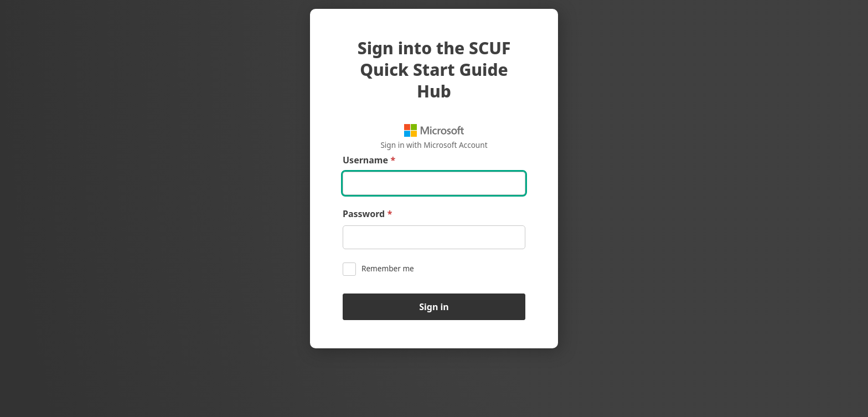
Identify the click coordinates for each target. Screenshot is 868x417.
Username (369, 160)
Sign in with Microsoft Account (434, 137)
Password (367, 214)
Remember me (378, 269)
